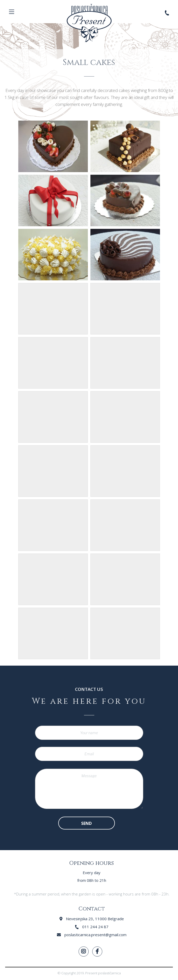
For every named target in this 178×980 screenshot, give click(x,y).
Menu (12, 12)
